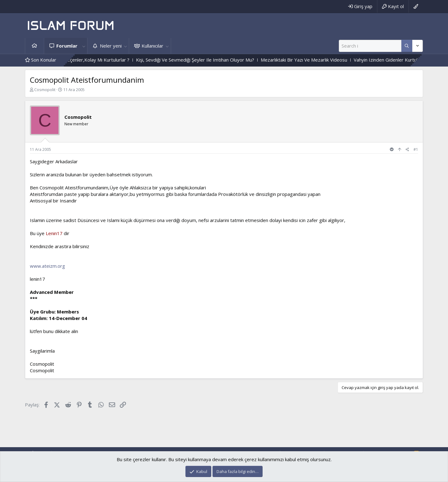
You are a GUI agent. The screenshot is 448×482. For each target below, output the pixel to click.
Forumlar (67, 46)
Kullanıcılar (152, 46)
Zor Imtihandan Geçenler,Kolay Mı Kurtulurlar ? (90, 60)
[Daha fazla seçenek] (407, 46)
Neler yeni (111, 46)
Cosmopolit (45, 90)
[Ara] (370, 46)
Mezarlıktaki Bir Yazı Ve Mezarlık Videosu (314, 60)
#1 (416, 149)
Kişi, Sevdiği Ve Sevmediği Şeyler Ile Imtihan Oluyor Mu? (205, 60)
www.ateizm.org (47, 266)
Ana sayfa (35, 46)
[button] (84, 46)
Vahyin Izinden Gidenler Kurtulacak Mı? (405, 60)
